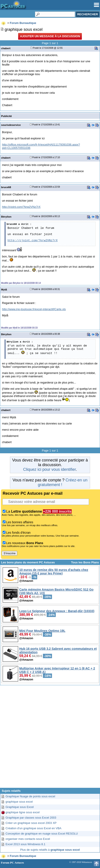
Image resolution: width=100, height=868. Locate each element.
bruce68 (6, 187)
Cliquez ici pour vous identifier (49, 469)
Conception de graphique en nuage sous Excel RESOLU (42, 834)
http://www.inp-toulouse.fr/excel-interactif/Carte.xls (34, 309)
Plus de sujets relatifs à (50, 850)
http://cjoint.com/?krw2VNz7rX (21, 207)
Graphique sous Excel (20, 807)
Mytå (4, 289)
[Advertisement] (50, 738)
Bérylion (6, 217)
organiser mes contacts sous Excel (28, 839)
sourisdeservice (11, 125)
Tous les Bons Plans (85, 562)
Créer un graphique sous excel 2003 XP (31, 823)
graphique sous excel (19, 802)
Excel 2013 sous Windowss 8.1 (25, 844)
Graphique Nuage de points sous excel (30, 796)
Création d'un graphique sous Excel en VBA (34, 828)
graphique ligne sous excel (23, 812)
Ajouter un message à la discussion (50, 36)
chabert (6, 48)
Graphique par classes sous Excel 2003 (31, 818)
